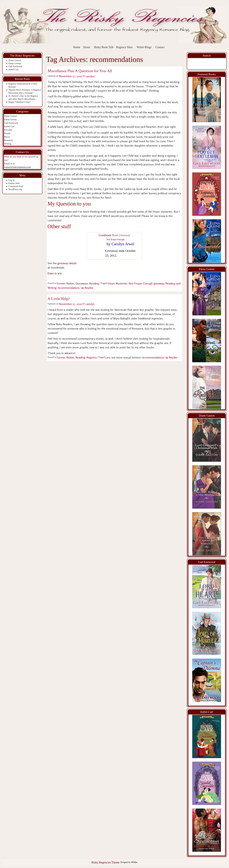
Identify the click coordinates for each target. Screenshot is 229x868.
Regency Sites (124, 47)
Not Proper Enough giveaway (146, 283)
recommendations (69, 288)
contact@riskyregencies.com (18, 167)
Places (7, 137)
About (86, 47)
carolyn (90, 76)
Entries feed (14, 183)
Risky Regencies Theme (105, 862)
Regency (91, 357)
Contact (160, 47)
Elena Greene (15, 63)
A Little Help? (59, 299)
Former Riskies (65, 283)
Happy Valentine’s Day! (19, 102)
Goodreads (105, 235)
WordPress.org (15, 189)
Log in (11, 180)
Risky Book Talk (104, 47)
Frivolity (8, 130)
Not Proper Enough (116, 239)
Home (77, 47)
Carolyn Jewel (123, 244)
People (7, 133)
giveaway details (67, 263)
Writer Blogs (144, 47)
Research (8, 140)
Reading (94, 283)
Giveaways (82, 283)
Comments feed (16, 186)
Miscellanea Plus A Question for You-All (80, 71)
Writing (8, 144)
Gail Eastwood (15, 66)
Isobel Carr (14, 69)
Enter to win (55, 273)
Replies (87, 288)
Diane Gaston (15, 60)
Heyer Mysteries (118, 283)
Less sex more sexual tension (123, 357)
